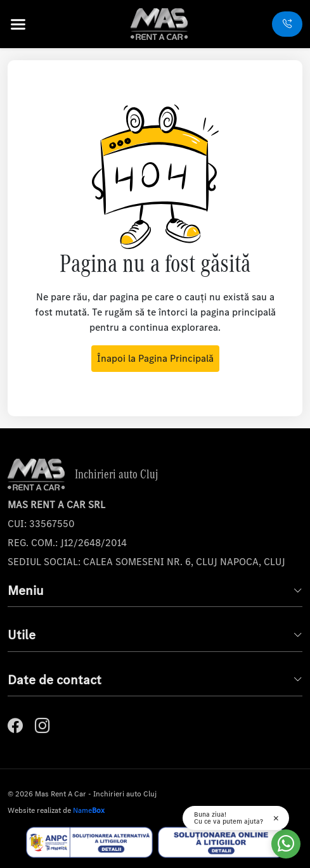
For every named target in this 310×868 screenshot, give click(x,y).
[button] (32, 24)
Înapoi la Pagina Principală (155, 358)
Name (89, 810)
